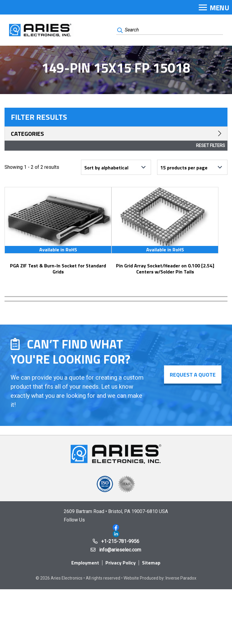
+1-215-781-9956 (120, 541)
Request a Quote (193, 375)
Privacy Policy (121, 563)
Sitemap (151, 563)
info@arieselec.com (120, 550)
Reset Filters (211, 145)
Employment (85, 563)
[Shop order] (116, 167)
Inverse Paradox (181, 578)
